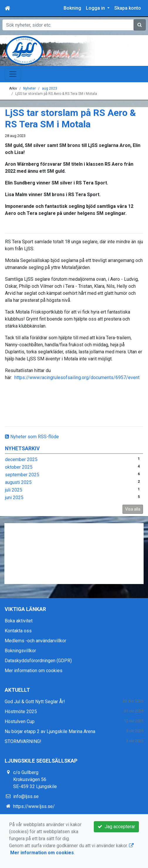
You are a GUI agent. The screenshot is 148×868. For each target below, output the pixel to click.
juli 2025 (14, 490)
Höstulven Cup (20, 721)
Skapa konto (128, 8)
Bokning (72, 8)
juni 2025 (14, 498)
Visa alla (133, 509)
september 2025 (22, 475)
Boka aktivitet (19, 621)
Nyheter (29, 88)
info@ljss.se (26, 796)
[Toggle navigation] (13, 74)
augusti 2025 (18, 482)
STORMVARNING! (23, 741)
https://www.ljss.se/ (34, 806)
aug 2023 (50, 88)
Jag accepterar (116, 827)
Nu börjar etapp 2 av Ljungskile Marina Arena (50, 731)
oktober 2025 (19, 467)
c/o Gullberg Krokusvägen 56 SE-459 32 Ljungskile (35, 779)
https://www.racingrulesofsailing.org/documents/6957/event (77, 377)
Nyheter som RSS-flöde (32, 437)
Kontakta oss (18, 631)
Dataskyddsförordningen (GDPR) (38, 661)
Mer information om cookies (34, 671)
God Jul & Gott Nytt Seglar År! (35, 702)
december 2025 (21, 459)
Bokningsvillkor (20, 651)
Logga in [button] (96, 8)
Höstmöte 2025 (21, 712)
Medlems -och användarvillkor (35, 641)
